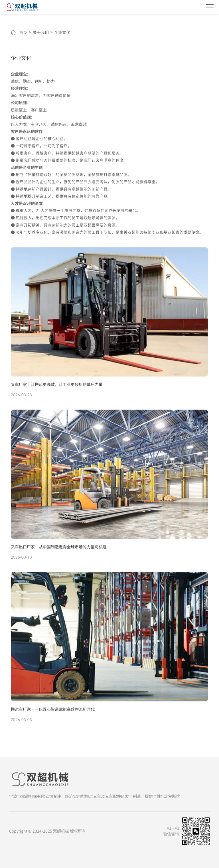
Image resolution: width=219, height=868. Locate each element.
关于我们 (41, 33)
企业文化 (62, 33)
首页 (23, 33)
